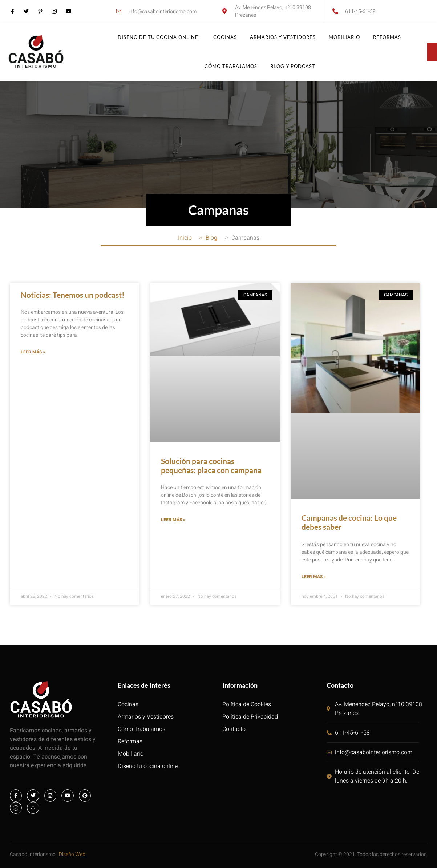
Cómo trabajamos (231, 66)
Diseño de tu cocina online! (159, 37)
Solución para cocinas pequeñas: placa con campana (211, 465)
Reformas (387, 37)
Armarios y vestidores (283, 37)
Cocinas (225, 37)
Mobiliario (344, 37)
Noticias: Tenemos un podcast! (73, 295)
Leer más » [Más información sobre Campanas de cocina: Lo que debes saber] (314, 577)
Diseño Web (72, 855)
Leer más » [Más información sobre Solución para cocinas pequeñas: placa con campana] (173, 520)
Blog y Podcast (293, 66)
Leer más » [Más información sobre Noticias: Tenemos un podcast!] (33, 353)
